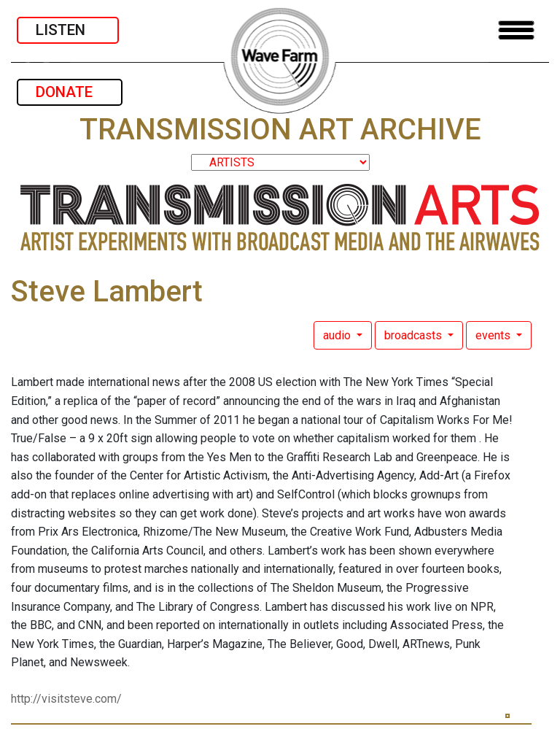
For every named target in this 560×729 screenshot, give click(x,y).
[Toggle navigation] (516, 30)
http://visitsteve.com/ (66, 699)
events (494, 335)
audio (338, 335)
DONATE (70, 92)
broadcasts (415, 335)
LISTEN (68, 30)
